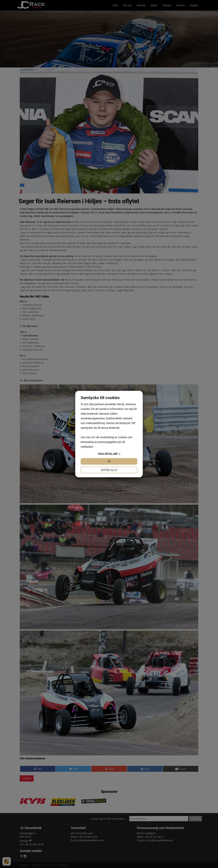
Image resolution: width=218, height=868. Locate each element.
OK (109, 461)
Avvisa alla (109, 470)
